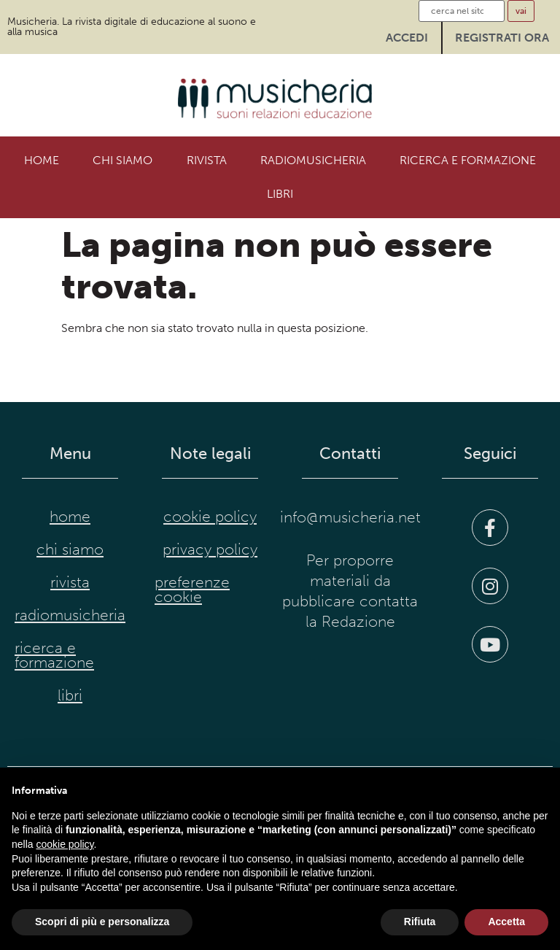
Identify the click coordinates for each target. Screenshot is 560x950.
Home (42, 160)
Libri (280, 194)
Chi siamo (122, 160)
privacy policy (210, 549)
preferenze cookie (192, 590)
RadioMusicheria (313, 160)
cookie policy (210, 517)
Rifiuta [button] (420, 922)
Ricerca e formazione (468, 160)
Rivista (207, 160)
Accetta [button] (506, 922)
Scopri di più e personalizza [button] (102, 922)
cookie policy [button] (65, 844)
